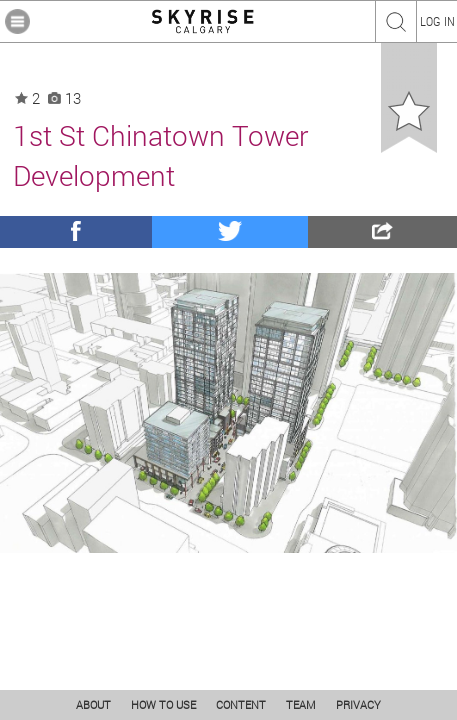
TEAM (301, 704)
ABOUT (93, 704)
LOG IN (437, 21)
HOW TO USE (163, 704)
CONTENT (241, 704)
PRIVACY (358, 704)
